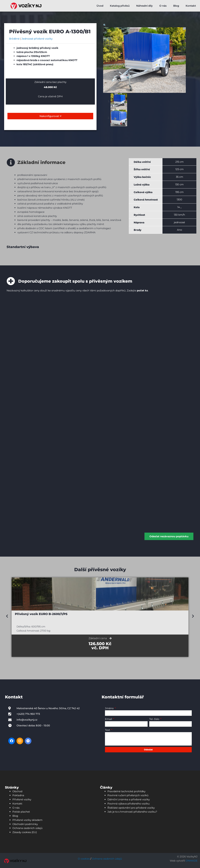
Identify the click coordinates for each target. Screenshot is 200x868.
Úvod (100, 6)
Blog (176, 6)
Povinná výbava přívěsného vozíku (129, 803)
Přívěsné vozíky (22, 799)
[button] (105, 25)
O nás (163, 6)
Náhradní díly (144, 6)
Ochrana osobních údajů (27, 827)
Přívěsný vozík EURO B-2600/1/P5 (41, 613)
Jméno (110, 707)
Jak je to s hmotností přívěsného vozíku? (132, 811)
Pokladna (18, 794)
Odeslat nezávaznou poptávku (169, 536)
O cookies (84, 858)
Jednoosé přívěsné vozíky (37, 39)
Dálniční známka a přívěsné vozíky (129, 799)
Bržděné (14, 39)
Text (108, 729)
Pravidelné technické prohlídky (126, 790)
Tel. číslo (155, 718)
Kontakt (191, 6)
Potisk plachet (21, 811)
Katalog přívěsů (120, 6)
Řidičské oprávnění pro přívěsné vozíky (131, 807)
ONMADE (192, 860)
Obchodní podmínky (25, 823)
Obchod (17, 790)
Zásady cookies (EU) (25, 831)
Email (109, 718)
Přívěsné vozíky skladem (27, 819)
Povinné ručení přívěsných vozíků (128, 794)
